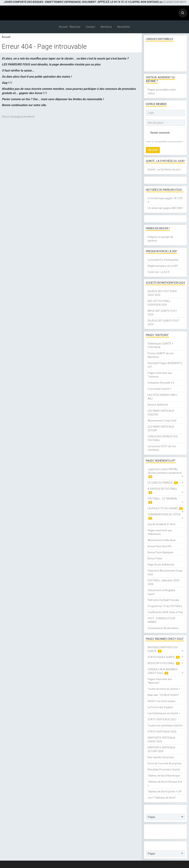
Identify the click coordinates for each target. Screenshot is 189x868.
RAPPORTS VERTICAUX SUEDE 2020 (161, 740)
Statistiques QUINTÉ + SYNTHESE (160, 345)
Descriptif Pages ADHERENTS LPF (165, 365)
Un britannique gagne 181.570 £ (165, 200)
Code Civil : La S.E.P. (159, 272)
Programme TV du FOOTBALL (165, 606)
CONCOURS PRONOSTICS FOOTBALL (163, 438)
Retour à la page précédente (18, 117)
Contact (90, 27)
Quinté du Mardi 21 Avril (161, 524)
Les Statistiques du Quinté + (164, 713)
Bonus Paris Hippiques (161, 552)
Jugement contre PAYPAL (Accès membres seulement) (165, 473)
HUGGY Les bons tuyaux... (162, 701)
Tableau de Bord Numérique (164, 776)
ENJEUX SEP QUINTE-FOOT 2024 (164, 322)
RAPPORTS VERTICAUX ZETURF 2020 (161, 749)
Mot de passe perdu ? (173, 142)
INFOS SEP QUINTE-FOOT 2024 (162, 313)
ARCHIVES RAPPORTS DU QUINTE (163, 649)
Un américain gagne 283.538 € (165, 208)
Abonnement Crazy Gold (162, 421)
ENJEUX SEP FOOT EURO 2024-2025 (162, 293)
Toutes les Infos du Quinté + (164, 689)
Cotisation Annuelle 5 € (161, 383)
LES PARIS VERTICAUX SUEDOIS (161, 413)
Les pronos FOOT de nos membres (162, 448)
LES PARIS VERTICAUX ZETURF (161, 429)
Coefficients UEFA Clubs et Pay (165, 612)
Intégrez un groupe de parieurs (160, 239)
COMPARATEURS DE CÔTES (164, 516)
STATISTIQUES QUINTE (164, 657)
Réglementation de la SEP (163, 266)
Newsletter (124, 27)
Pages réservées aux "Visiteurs (160, 375)
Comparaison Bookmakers (163, 628)
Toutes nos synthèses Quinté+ (165, 726)
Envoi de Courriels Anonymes (165, 763)
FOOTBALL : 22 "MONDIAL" (163, 501)
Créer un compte (154, 142)
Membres (106, 27)
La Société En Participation (163, 260)
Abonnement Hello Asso (162, 540)
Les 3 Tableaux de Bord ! (162, 798)
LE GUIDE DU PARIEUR (163, 483)
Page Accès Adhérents (161, 565)
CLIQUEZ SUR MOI (173, 2)
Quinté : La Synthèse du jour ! (164, 169)
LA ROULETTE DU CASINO (165, 508)
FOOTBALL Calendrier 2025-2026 (164, 582)
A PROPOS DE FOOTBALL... (163, 491)
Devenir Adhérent (158, 405)
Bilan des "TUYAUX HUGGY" (164, 695)
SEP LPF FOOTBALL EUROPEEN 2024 (159, 303)
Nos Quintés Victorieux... (162, 757)
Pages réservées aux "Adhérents (160, 532)
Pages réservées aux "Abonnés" (160, 681)
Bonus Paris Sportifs (160, 546)
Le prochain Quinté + (160, 389)
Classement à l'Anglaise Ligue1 (161, 592)
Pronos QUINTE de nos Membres (161, 355)
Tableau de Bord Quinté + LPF (165, 791)
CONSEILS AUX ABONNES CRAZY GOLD (163, 671)
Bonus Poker (155, 558)
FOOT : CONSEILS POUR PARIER (161, 620)
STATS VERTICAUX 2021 (162, 719)
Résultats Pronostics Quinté (164, 770)
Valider (153, 150)
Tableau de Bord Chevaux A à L (165, 784)
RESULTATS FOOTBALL (164, 663)
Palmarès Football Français (163, 600)
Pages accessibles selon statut (162, 91)
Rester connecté (158, 133)
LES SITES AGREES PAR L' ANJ (163, 397)
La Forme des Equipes (160, 707)
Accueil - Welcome (70, 27)
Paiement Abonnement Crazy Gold (165, 573)
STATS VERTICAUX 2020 (162, 732)
